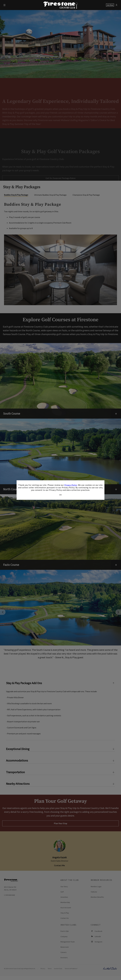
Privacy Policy (71, 485)
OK (60, 495)
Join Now (110, 5)
